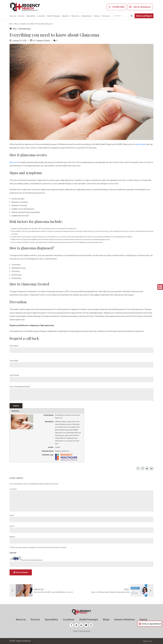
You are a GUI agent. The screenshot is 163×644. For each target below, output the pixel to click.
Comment (13, 489)
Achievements (87, 16)
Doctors (21, 16)
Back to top (147, 641)
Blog (16, 24)
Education (66, 16)
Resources (75, 16)
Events (144, 619)
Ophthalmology (25, 29)
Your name (81, 349)
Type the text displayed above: (33, 560)
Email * (12, 526)
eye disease (141, 144)
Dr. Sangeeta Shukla (41, 40)
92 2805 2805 (118, 7)
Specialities (31, 16)
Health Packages (53, 16)
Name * (12, 515)
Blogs (106, 619)
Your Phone (81, 378)
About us (13, 16)
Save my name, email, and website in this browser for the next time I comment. (39, 547)
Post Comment (22, 572)
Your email (81, 363)
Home (11, 24)
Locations (41, 16)
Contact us (106, 16)
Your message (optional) (81, 393)
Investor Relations (125, 619)
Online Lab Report (144, 16)
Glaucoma (14, 162)
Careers (97, 16)
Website (12, 537)
